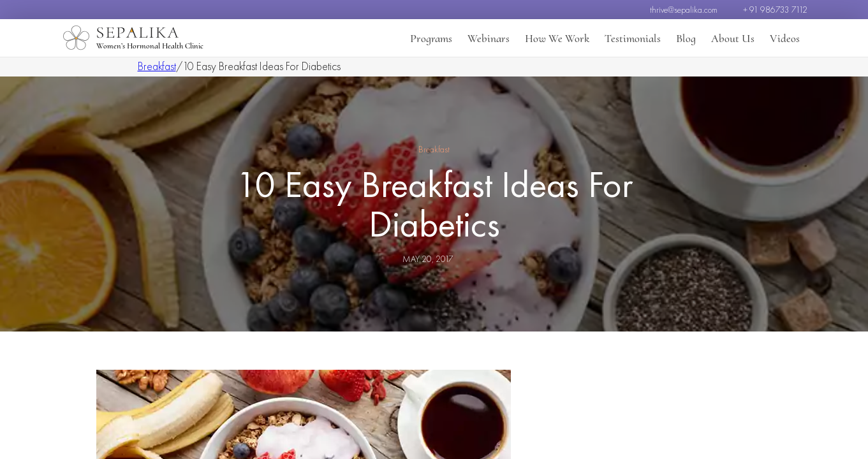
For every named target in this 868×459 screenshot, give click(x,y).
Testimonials (633, 38)
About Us (733, 38)
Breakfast (157, 66)
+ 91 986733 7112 (775, 10)
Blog (686, 38)
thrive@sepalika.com (684, 10)
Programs (431, 38)
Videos (785, 38)
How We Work (557, 38)
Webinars (489, 38)
